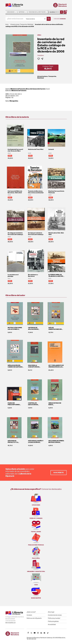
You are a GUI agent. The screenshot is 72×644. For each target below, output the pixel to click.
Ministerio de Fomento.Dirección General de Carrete (28, 89)
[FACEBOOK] (28, 633)
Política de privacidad (54, 618)
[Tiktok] (48, 633)
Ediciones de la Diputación (34, 618)
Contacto (29, 615)
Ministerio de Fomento (19, 91)
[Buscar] (49, 19)
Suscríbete (59, 473)
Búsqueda (60, 19)
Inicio (7, 24)
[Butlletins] (45, 633)
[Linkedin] (41, 633)
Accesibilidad (52, 624)
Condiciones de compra (55, 615)
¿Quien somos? (31, 612)
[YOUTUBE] (35, 633)
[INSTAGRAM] (38, 633)
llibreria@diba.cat (11, 623)
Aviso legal (51, 612)
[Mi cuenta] (62, 12)
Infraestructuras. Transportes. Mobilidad (47, 77)
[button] (65, 12)
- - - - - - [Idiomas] (54, 12)
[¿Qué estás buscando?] (15, 19)
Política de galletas (53, 621)
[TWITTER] (31, 633)
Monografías (14, 101)
